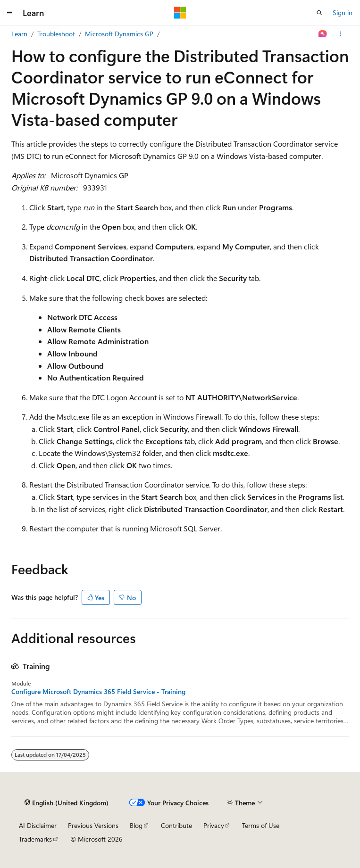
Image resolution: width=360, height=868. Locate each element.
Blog (136, 825)
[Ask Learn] (323, 34)
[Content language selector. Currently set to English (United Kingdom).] (67, 802)
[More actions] (340, 34)
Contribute (176, 825)
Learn (19, 34)
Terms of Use (261, 825)
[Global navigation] (9, 13)
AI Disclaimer (38, 825)
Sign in (343, 12)
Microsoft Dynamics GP (119, 34)
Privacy (214, 825)
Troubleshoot (56, 34)
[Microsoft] (180, 13)
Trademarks (35, 839)
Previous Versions (93, 825)
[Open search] (319, 13)
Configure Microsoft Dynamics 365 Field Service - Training (98, 692)
